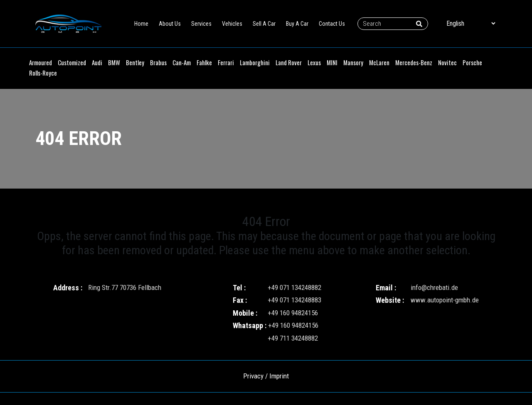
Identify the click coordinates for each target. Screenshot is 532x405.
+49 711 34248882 (293, 338)
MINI (332, 62)
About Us (170, 24)
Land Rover (289, 62)
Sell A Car (264, 24)
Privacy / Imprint (266, 376)
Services (201, 24)
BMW (114, 62)
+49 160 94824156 (293, 313)
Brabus (158, 62)
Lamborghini (255, 62)
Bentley (135, 62)
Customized (72, 62)
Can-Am (182, 62)
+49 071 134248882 (294, 287)
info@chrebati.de (434, 287)
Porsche (472, 62)
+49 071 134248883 (294, 300)
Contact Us (332, 24)
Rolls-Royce (43, 73)
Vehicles (232, 24)
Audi (97, 62)
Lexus (314, 62)
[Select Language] (471, 23)
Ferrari (226, 62)
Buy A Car (297, 24)
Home (141, 24)
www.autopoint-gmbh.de (445, 300)
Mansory (353, 62)
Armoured (41, 62)
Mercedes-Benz (414, 62)
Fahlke (204, 62)
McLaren (379, 62)
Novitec (447, 62)
